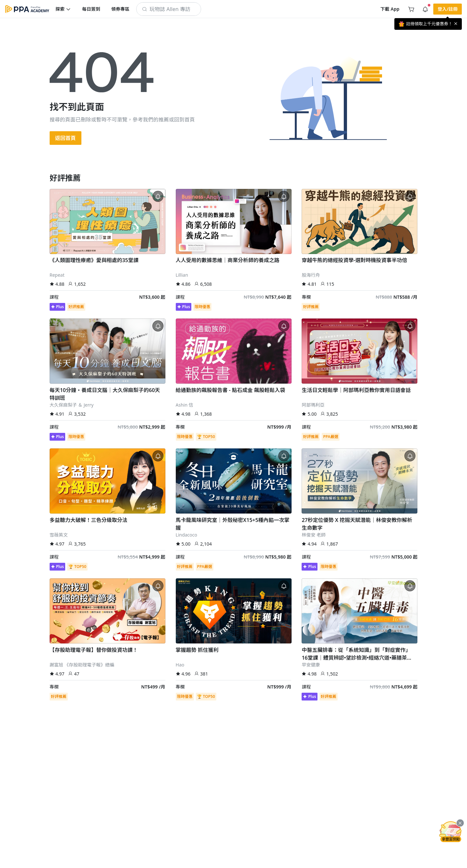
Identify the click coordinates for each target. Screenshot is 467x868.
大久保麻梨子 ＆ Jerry (72, 405)
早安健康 (311, 665)
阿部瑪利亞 (313, 405)
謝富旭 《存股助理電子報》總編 (82, 665)
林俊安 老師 (314, 535)
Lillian (182, 275)
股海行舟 (311, 275)
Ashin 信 (185, 405)
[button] (63, 9)
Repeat (57, 275)
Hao (180, 665)
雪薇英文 (59, 535)
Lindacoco (186, 535)
